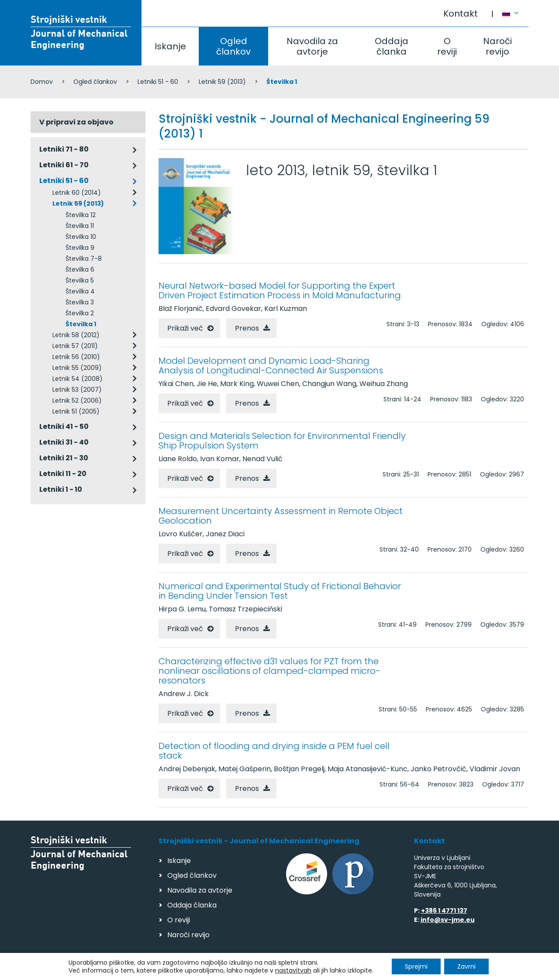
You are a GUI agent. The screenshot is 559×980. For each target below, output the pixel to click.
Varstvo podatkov (143, 969)
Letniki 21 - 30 (64, 458)
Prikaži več (185, 328)
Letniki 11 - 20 (63, 474)
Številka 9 (80, 248)
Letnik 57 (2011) (75, 346)
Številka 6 (80, 269)
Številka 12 (81, 215)
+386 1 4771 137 (444, 911)
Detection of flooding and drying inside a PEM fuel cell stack (274, 751)
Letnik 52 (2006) (77, 400)
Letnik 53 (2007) (77, 390)
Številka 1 (81, 324)
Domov (42, 82)
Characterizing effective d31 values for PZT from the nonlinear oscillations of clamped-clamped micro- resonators (269, 671)
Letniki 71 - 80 (64, 149)
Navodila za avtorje (312, 46)
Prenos (247, 328)
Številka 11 (80, 226)
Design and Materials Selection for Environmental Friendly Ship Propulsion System (282, 441)
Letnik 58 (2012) (76, 335)
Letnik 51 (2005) (76, 411)
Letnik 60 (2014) (77, 193)
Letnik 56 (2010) (76, 357)
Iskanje (170, 46)
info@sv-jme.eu (448, 920)
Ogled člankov (233, 46)
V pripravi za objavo (76, 122)
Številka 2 (80, 313)
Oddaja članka (392, 46)
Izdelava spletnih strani (468, 971)
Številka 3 (80, 302)
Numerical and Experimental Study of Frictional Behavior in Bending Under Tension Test (280, 591)
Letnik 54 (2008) (78, 379)
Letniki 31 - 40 (64, 442)
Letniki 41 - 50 (64, 426)
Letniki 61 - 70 (64, 165)
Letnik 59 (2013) (222, 82)
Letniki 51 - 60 (158, 82)
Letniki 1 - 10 (61, 489)
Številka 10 (81, 237)
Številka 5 (80, 280)
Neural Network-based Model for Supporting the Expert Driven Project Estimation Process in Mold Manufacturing (280, 290)
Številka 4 (80, 291)
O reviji (447, 46)
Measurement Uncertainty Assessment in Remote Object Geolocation (281, 516)
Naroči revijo (497, 46)
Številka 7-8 (84, 259)
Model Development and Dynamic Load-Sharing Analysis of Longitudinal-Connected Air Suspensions (271, 366)
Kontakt (461, 14)
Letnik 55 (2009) (77, 368)
